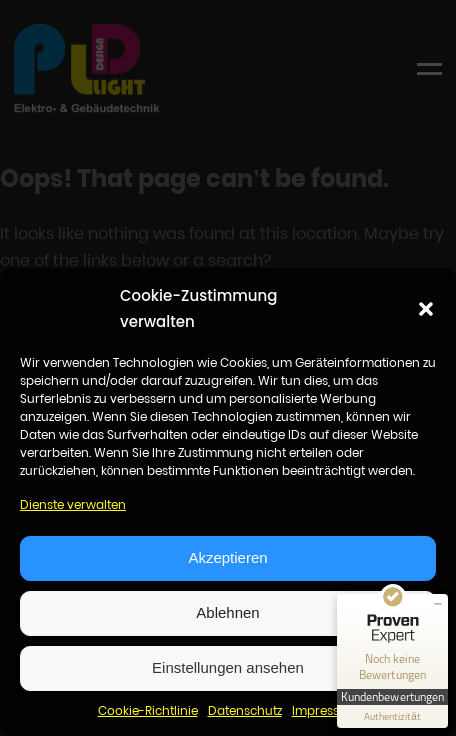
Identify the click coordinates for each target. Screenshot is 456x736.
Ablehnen (227, 612)
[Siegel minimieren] (438, 604)
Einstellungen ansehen (228, 667)
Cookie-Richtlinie (148, 710)
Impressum (325, 710)
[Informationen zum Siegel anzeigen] (392, 716)
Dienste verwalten (73, 504)
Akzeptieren (227, 557)
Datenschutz (245, 710)
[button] (426, 309)
